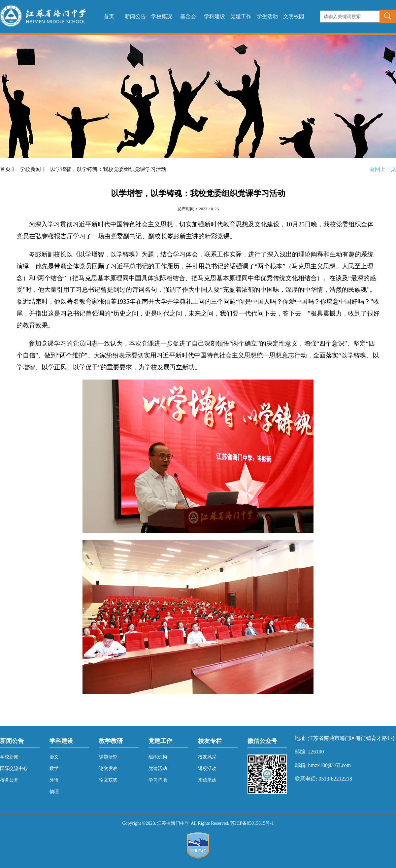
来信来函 (207, 780)
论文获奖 (108, 780)
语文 (54, 757)
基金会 (188, 16)
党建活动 (158, 768)
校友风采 (207, 757)
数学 (54, 768)
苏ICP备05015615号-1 (252, 823)
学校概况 (162, 16)
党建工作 (241, 16)
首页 (109, 16)
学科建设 (214, 16)
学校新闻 (30, 169)
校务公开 (9, 780)
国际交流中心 (14, 768)
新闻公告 (135, 16)
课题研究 (108, 757)
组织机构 (158, 757)
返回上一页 (383, 169)
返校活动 (207, 768)
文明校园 (294, 16)
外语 (54, 780)
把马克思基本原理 (97, 278)
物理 (54, 792)
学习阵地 (158, 780)
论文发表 (108, 768)
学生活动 (267, 16)
